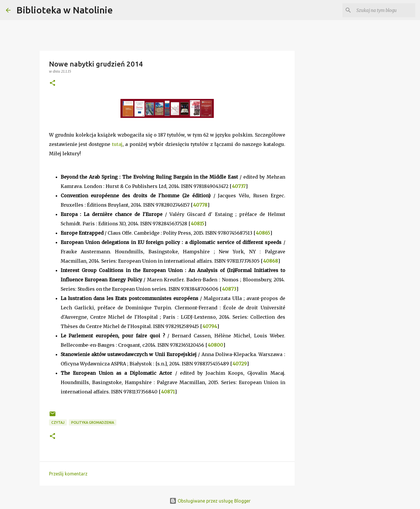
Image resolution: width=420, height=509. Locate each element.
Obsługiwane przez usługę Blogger (210, 501)
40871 (168, 392)
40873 (229, 289)
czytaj (58, 422)
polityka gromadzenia (93, 422)
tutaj (117, 144)
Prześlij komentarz (68, 474)
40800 (215, 345)
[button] (52, 83)
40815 (197, 224)
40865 (263, 233)
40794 (210, 326)
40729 (240, 364)
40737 (239, 186)
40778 (200, 205)
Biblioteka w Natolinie (65, 10)
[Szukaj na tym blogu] (385, 10)
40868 (271, 261)
